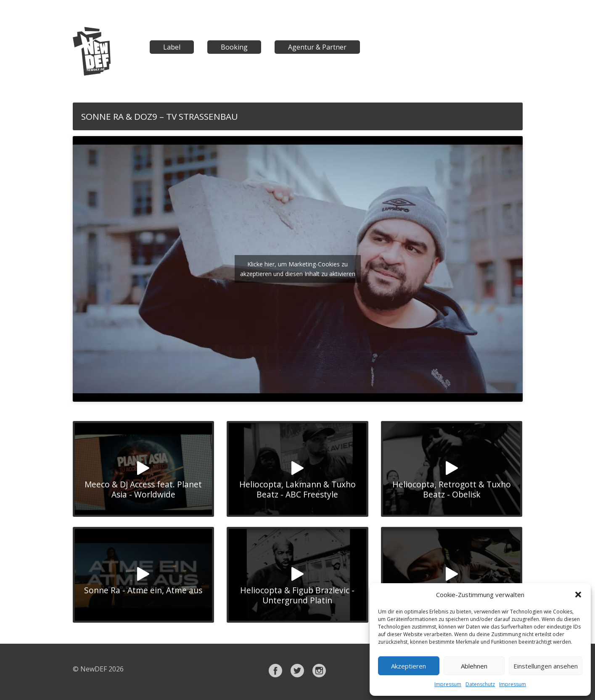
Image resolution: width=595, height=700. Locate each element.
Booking (234, 47)
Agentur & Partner (317, 47)
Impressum (448, 684)
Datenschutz (480, 684)
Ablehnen (474, 666)
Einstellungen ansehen (546, 666)
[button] (578, 595)
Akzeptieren (409, 666)
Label (172, 47)
